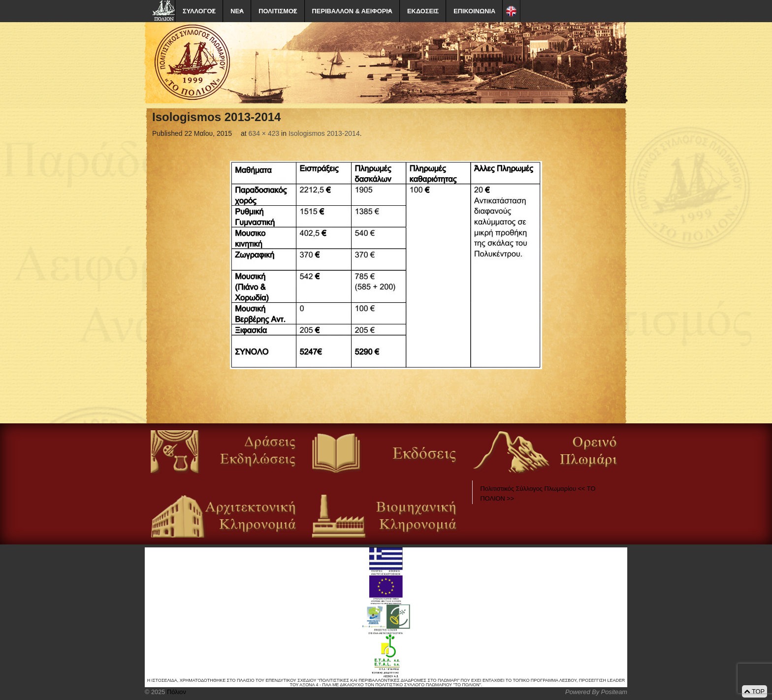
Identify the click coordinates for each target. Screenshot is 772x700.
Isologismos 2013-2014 (324, 133)
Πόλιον (175, 692)
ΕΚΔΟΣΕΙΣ (423, 11)
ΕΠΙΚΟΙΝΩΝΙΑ (474, 11)
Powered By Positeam (596, 692)
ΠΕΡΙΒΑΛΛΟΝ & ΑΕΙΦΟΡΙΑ (352, 11)
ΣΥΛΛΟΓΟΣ (199, 11)
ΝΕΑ (237, 11)
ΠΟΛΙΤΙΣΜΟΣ (278, 11)
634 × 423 (264, 133)
